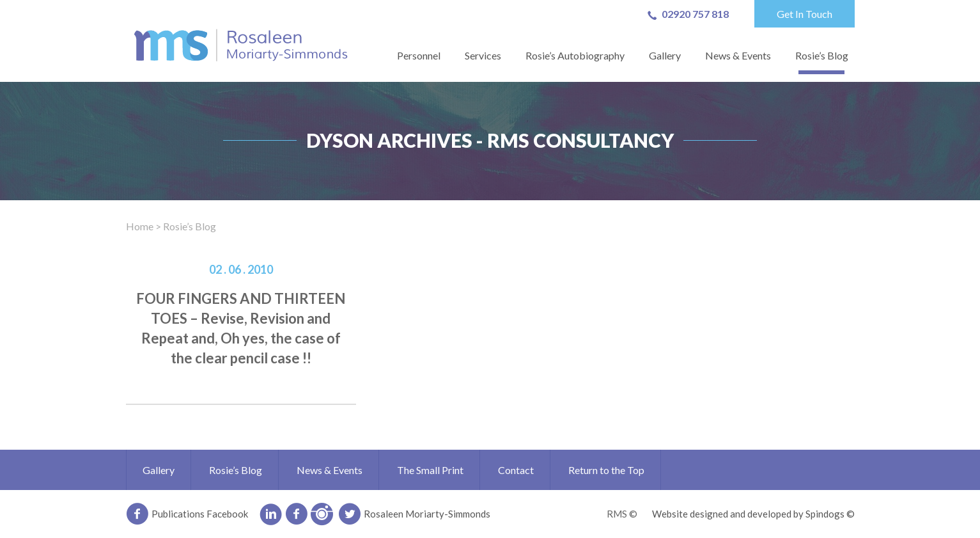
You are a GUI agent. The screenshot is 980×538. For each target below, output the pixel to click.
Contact (516, 470)
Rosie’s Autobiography (575, 55)
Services (483, 55)
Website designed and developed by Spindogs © (753, 514)
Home (140, 226)
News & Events (738, 55)
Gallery (665, 55)
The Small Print (430, 470)
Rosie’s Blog (822, 55)
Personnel (419, 55)
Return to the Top (606, 470)
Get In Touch (805, 14)
